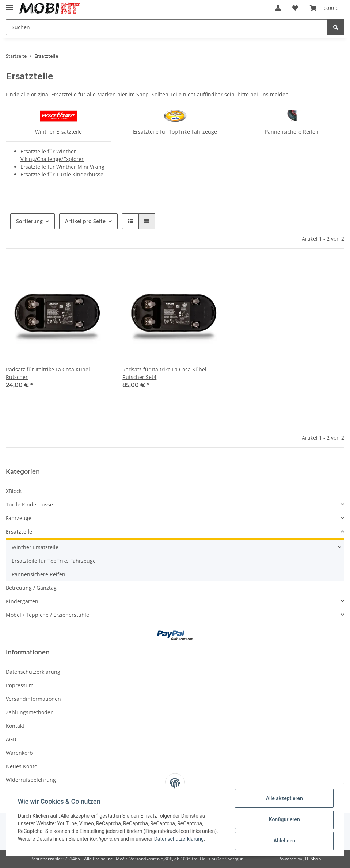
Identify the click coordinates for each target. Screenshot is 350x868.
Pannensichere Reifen (292, 132)
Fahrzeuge (19, 518)
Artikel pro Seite (85, 221)
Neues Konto (22, 766)
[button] (278, 8)
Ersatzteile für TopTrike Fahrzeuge (175, 132)
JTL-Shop (312, 859)
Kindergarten (22, 601)
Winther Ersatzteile (58, 132)
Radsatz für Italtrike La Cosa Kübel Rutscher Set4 (164, 373)
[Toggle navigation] (9, 5)
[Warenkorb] (324, 8)
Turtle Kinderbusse (29, 504)
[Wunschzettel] (295, 8)
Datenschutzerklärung (33, 672)
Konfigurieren (284, 819)
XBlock (14, 491)
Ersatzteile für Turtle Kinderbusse (62, 174)
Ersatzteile (19, 531)
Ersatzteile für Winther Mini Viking (62, 167)
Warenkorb (19, 753)
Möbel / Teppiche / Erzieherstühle (47, 615)
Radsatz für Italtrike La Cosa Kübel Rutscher (48, 373)
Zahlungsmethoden (30, 712)
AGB (11, 739)
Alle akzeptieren (284, 798)
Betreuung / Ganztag (31, 588)
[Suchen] (167, 27)
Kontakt (15, 726)
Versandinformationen (33, 699)
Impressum (20, 685)
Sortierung (29, 221)
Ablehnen (284, 841)
